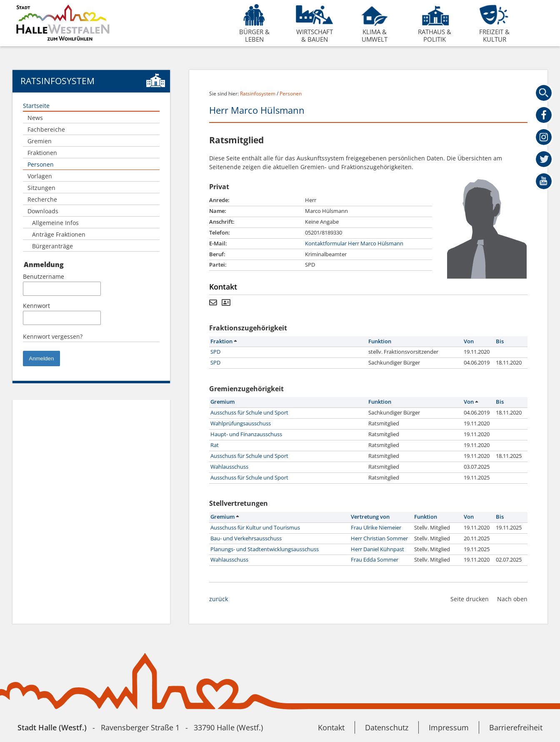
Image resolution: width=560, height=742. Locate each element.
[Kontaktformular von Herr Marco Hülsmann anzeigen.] (213, 303)
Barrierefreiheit (516, 727)
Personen (41, 164)
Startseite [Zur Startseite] (36, 106)
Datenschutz (387, 727)
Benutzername (44, 276)
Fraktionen (42, 153)
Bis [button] (500, 341)
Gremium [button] (222, 402)
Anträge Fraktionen (59, 234)
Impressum (449, 727)
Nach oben (512, 599)
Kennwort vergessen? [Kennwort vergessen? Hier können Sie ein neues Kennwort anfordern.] (53, 336)
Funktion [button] (380, 341)
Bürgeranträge (52, 246)
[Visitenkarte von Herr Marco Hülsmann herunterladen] (226, 303)
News (35, 118)
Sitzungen (41, 188)
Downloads (43, 211)
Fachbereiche (46, 129)
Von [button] (469, 341)
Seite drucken (470, 599)
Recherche (42, 199)
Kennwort (36, 306)
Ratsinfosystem (258, 94)
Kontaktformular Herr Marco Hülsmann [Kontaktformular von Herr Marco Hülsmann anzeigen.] (354, 244)
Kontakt (331, 727)
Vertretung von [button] (370, 517)
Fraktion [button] (223, 341)
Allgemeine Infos (55, 223)
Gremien (40, 141)
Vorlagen (40, 176)
